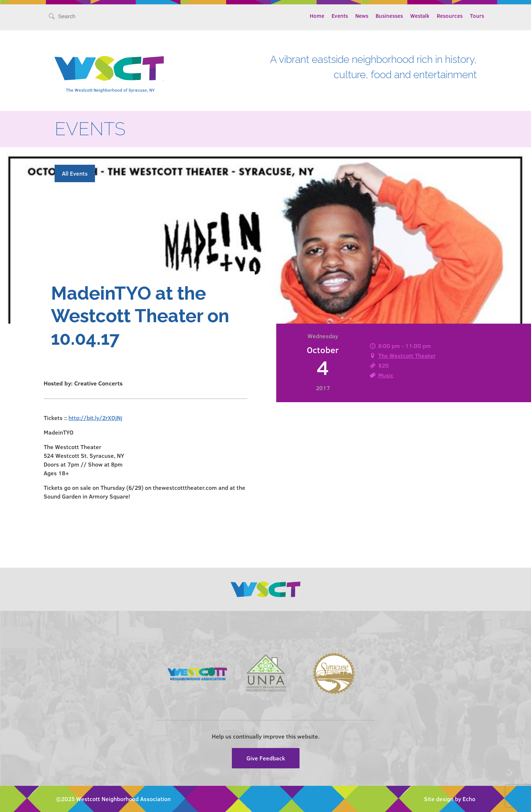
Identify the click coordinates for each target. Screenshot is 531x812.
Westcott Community (109, 68)
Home (317, 16)
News (362, 16)
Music (386, 375)
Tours (477, 16)
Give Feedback (266, 758)
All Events (75, 173)
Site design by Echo (450, 799)
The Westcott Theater (407, 355)
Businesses (389, 16)
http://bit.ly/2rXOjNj (95, 418)
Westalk (420, 16)
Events (340, 16)
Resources (450, 16)
